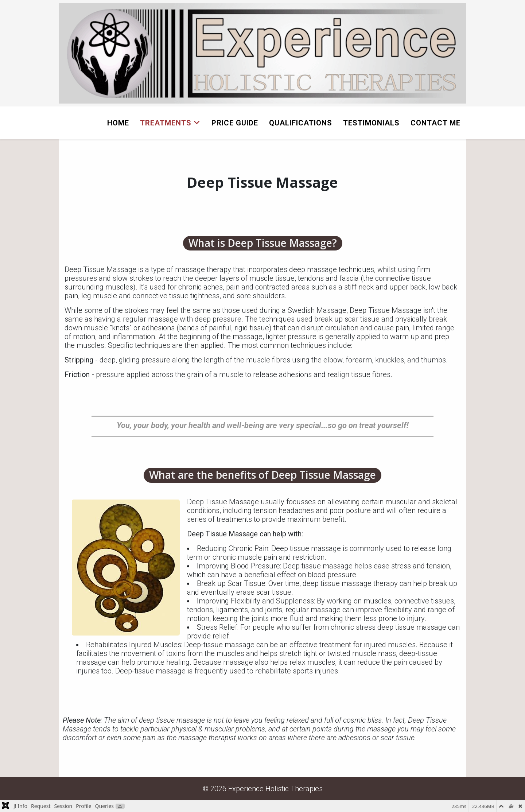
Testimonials (371, 123)
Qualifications (301, 123)
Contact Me (435, 123)
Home (118, 123)
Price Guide (235, 123)
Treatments (166, 123)
